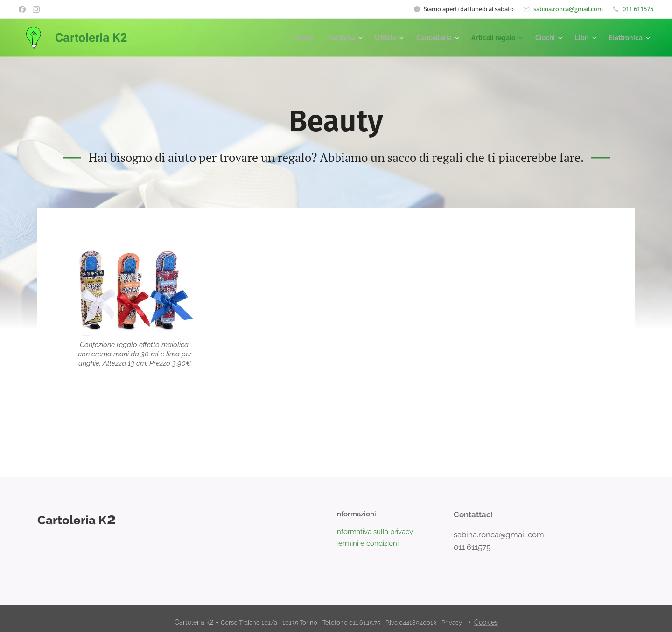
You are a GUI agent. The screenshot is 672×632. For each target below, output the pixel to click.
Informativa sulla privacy (374, 532)
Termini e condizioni (367, 543)
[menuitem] (290, 38)
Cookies (486, 622)
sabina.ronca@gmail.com (568, 9)
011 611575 (638, 9)
